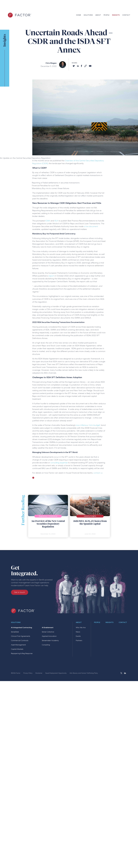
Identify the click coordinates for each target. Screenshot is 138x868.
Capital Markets (17, 649)
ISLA (56, 221)
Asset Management (18, 645)
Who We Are (81, 628)
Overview (69, 161)
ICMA (48, 221)
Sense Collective (48, 632)
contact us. (98, 473)
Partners (79, 640)
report (51, 276)
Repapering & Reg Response (22, 653)
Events (78, 636)
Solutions (16, 623)
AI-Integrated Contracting (21, 628)
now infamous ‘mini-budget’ (88, 425)
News (78, 632)
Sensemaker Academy (50, 640)
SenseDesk (15, 632)
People (97, 623)
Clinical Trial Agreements (21, 636)
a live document (91, 226)
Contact (123, 623)
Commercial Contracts (20, 640)
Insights (109, 623)
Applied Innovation (49, 636)
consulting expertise (59, 463)
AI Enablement (48, 628)
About (79, 623)
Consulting (46, 645)
